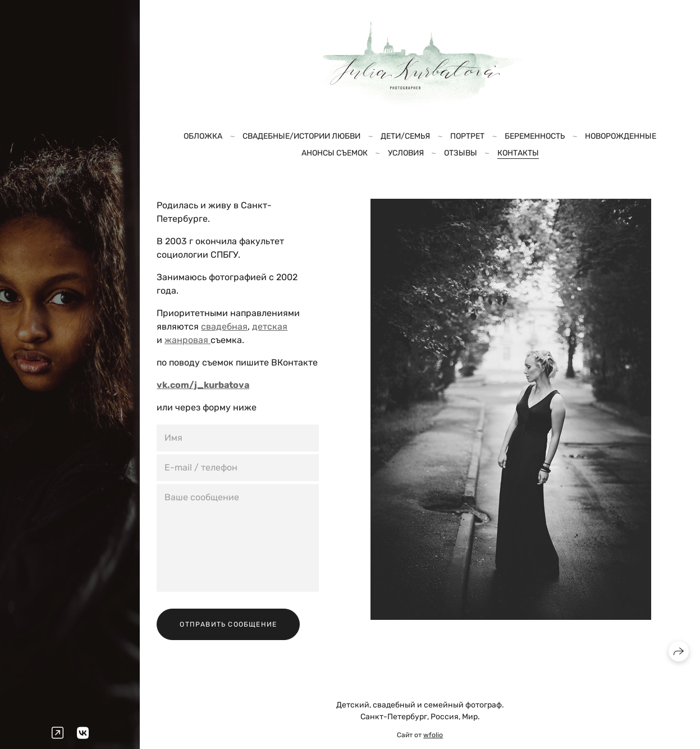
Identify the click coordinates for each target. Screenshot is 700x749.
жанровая (187, 340)
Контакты (518, 153)
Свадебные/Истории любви (301, 136)
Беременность (535, 136)
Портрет (467, 136)
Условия (406, 153)
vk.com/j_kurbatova (203, 385)
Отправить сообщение (228, 624)
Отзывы (461, 153)
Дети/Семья (405, 136)
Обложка (203, 136)
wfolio (433, 735)
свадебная (224, 326)
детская (270, 326)
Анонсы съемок (335, 153)
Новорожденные (621, 136)
